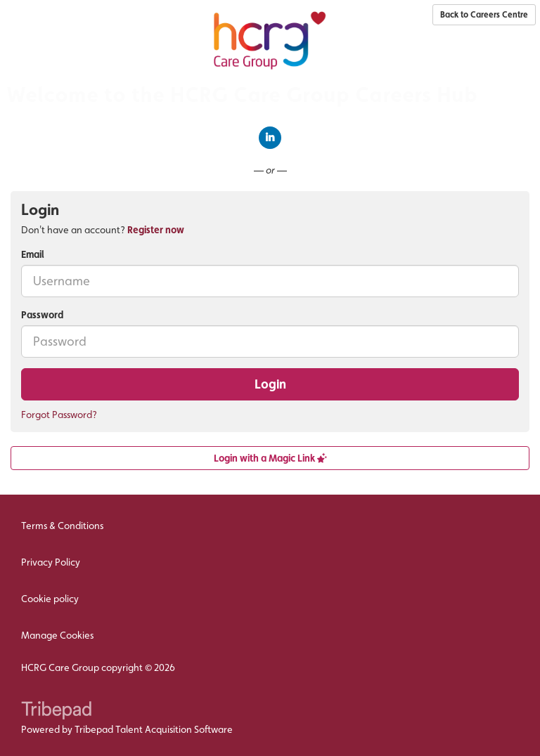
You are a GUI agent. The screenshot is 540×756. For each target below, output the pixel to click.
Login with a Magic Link (270, 458)
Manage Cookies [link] (57, 635)
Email (33, 254)
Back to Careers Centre (484, 15)
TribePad (56, 712)
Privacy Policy (51, 562)
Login (270, 384)
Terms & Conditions (62, 526)
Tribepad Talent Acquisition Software (154, 729)
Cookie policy (50, 599)
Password (42, 315)
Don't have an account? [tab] (103, 230)
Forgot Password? (59, 415)
